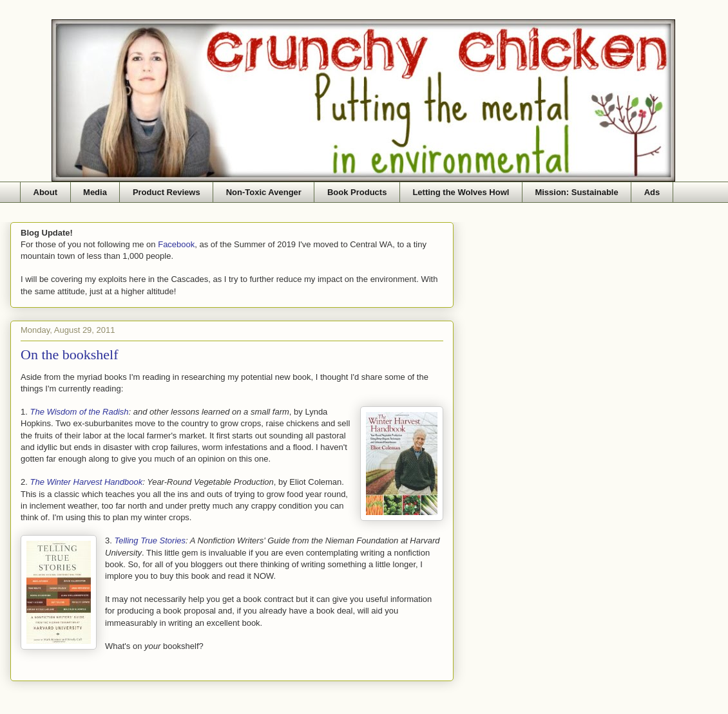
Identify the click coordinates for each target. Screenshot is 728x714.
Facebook (176, 244)
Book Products (357, 192)
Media (95, 192)
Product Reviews (167, 192)
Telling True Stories (150, 540)
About (46, 192)
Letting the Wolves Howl (461, 192)
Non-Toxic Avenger (264, 192)
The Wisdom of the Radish (79, 412)
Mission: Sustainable (576, 192)
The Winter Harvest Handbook (86, 482)
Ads (652, 192)
